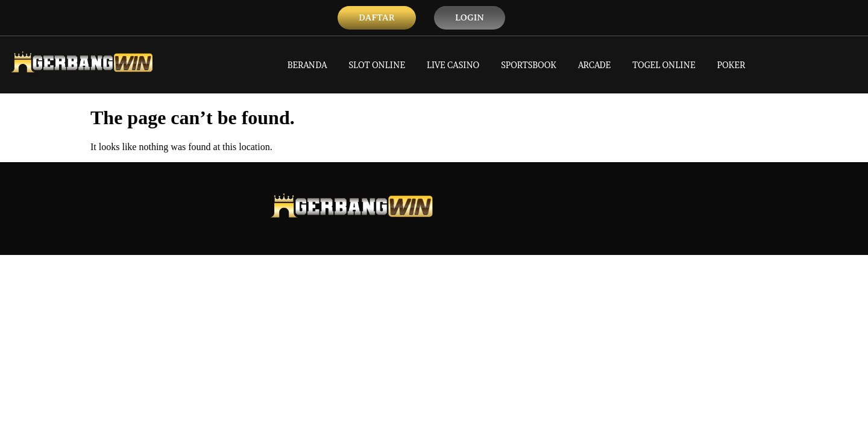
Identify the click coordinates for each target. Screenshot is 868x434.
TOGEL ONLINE (664, 65)
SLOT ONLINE (377, 65)
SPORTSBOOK (529, 65)
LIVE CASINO (453, 65)
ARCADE (594, 65)
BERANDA (307, 65)
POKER (731, 65)
